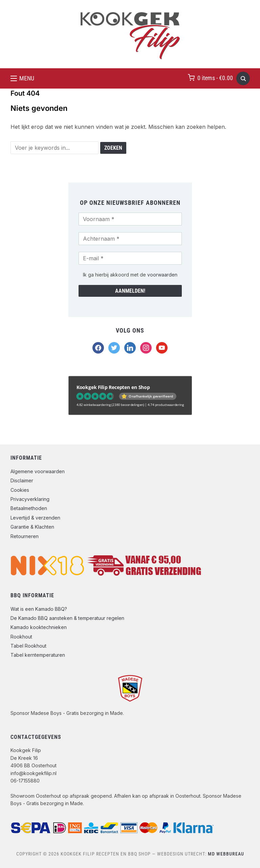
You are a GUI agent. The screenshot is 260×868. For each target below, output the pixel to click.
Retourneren (25, 536)
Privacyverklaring (30, 499)
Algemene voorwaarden (38, 471)
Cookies (20, 490)
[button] (22, 78)
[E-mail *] (130, 258)
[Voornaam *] (130, 219)
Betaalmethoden (29, 508)
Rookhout (21, 637)
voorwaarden (162, 275)
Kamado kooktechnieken (39, 627)
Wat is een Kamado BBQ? (39, 609)
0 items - (215, 78)
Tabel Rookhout (28, 646)
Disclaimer (22, 480)
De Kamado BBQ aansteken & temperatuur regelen (67, 618)
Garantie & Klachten (32, 527)
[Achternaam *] (130, 239)
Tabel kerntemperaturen (38, 655)
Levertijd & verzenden (35, 518)
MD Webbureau (226, 854)
